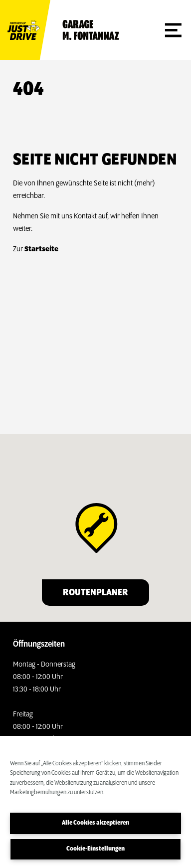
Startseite (41, 249)
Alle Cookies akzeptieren (95, 823)
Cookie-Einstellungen (95, 849)
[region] (95, 802)
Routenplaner (95, 593)
